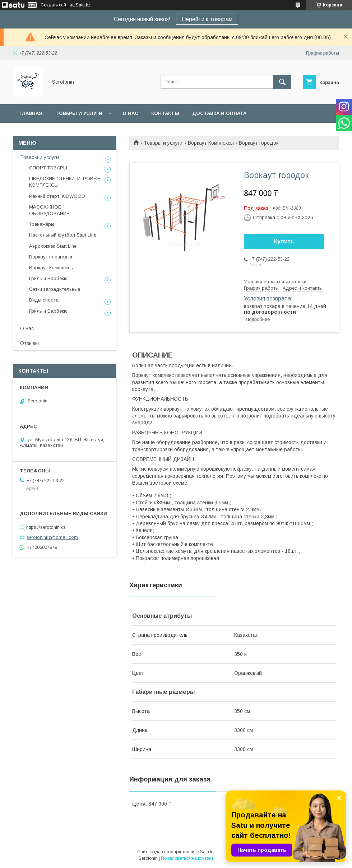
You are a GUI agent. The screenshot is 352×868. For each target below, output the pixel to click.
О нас (130, 113)
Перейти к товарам (207, 19)
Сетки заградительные (55, 289)
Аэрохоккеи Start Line (53, 246)
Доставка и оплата (219, 113)
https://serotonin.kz (46, 527)
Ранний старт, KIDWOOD (57, 196)
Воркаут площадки (51, 257)
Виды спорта (44, 300)
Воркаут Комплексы (211, 143)
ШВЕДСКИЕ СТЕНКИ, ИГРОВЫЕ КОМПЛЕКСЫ (65, 182)
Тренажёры (42, 224)
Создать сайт (54, 5)
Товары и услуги (79, 113)
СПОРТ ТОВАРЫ (48, 168)
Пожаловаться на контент (187, 858)
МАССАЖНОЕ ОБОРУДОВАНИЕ (49, 210)
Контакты (165, 113)
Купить (284, 241)
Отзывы (29, 343)
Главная (31, 113)
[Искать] (282, 82)
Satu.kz (207, 852)
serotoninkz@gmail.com (52, 537)
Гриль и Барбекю (48, 278)
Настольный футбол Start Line (63, 235)
